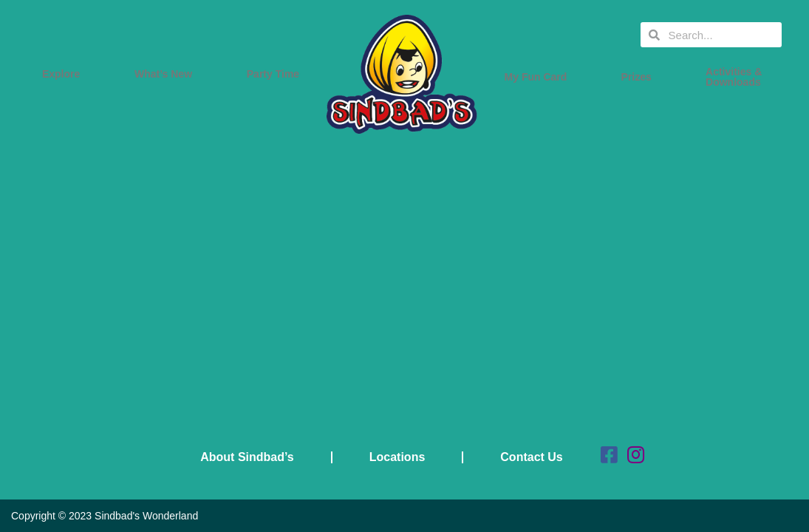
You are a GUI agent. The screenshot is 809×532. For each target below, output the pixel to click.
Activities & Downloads (737, 77)
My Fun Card (540, 77)
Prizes (640, 77)
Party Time (277, 74)
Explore (65, 74)
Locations (397, 457)
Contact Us (531, 457)
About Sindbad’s (247, 457)
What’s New (167, 74)
